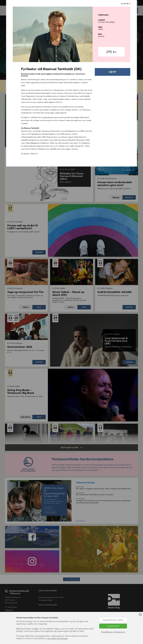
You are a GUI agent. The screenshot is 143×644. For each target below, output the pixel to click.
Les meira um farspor (57, 638)
